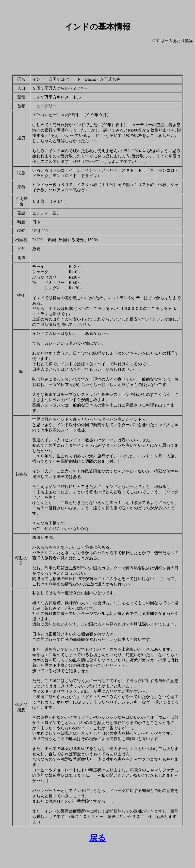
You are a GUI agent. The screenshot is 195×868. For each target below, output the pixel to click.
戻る (98, 838)
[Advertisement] (97, 59)
